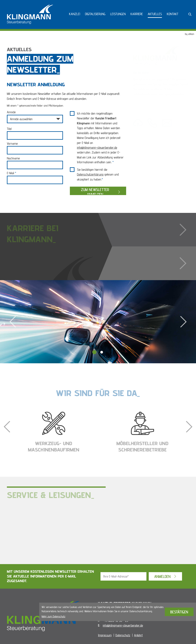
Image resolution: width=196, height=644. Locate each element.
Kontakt (172, 14)
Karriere (137, 14)
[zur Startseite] (30, 14)
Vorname (12, 144)
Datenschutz (123, 635)
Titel (9, 129)
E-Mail (11, 173)
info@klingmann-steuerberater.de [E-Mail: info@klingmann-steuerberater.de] (123, 625)
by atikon (189, 34)
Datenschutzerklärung (90, 174)
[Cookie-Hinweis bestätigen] (179, 612)
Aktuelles (155, 14)
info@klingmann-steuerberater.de (97, 148)
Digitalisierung (95, 14)
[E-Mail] (123, 576)
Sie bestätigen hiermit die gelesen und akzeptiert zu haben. (98, 174)
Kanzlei (75, 14)
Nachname (13, 158)
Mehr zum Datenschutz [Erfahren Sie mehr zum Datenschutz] (54, 617)
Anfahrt (138, 635)
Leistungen (118, 14)
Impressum (105, 635)
